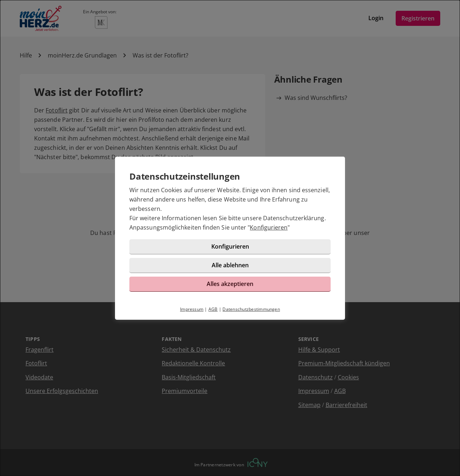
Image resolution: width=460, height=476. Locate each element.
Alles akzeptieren (230, 284)
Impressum (192, 309)
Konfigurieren (269, 227)
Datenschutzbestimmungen (251, 309)
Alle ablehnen (230, 265)
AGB (213, 309)
